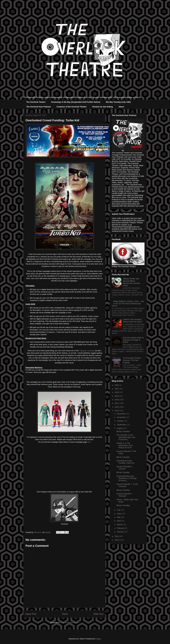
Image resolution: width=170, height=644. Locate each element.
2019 (117, 396)
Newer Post (31, 614)
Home (65, 614)
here (89, 442)
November (121, 417)
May (119, 517)
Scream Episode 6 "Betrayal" (124, 495)
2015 (117, 411)
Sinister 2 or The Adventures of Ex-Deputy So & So (125, 445)
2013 (117, 540)
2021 (117, 389)
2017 (117, 403)
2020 (117, 392)
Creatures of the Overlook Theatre (71, 107)
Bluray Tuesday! (123, 431)
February (121, 528)
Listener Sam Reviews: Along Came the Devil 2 (133, 321)
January (120, 532)
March (120, 525)
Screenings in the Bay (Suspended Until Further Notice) (76, 102)
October (120, 421)
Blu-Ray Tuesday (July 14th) (118, 102)
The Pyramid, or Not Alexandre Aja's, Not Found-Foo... (126, 437)
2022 (117, 385)
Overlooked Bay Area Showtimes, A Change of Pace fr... (127, 478)
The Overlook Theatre (36, 102)
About (121, 107)
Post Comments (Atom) (70, 623)
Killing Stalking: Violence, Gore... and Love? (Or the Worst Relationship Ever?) (128, 304)
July (119, 510)
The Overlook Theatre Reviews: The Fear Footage (132, 360)
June (119, 514)
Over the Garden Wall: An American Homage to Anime (133, 340)
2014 (117, 536)
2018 (117, 400)
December (121, 414)
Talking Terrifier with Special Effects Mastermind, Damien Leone (131, 282)
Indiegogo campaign (87, 351)
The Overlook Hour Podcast (39, 107)
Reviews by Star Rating (103, 107)
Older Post (98, 614)
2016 (117, 407)
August (120, 428)
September (122, 425)
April (119, 521)
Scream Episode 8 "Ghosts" (124, 468)
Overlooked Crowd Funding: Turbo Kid (125, 462)
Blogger (98, 639)
